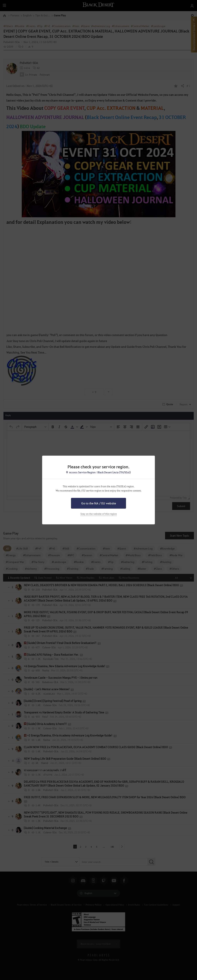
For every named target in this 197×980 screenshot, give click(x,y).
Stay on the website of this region (99, 514)
